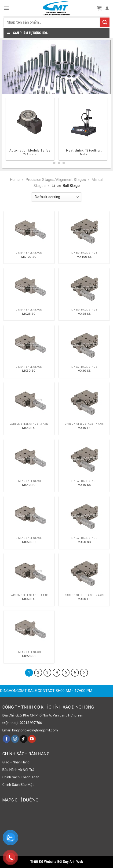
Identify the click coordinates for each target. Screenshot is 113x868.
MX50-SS (84, 542)
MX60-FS (84, 599)
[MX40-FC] (29, 401)
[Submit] (105, 22)
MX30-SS (84, 370)
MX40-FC (29, 428)
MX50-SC (29, 542)
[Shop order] (56, 197)
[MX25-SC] (29, 287)
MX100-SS (84, 257)
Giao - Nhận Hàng (16, 762)
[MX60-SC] (29, 630)
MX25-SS (84, 314)
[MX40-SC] (29, 458)
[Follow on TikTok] (24, 739)
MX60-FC (29, 599)
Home (15, 180)
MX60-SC (29, 656)
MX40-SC (29, 485)
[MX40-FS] (84, 401)
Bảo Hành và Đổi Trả (18, 770)
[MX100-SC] (29, 230)
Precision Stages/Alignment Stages (56, 180)
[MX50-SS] (84, 515)
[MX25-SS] (84, 287)
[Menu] (6, 8)
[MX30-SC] (29, 344)
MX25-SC (29, 314)
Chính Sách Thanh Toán (21, 777)
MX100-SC (29, 257)
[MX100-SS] (84, 230)
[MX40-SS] (84, 458)
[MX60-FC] (29, 572)
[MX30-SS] (84, 344)
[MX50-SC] (29, 515)
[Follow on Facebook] (6, 739)
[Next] (107, 131)
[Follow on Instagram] (15, 739)
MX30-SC (29, 370)
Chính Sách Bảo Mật (18, 785)
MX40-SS (84, 485)
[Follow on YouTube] (32, 739)
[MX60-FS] (84, 572)
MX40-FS (84, 428)
